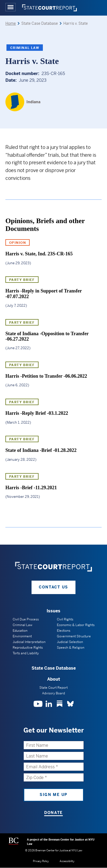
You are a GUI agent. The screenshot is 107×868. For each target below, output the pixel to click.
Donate (53, 813)
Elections (64, 631)
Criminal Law (25, 48)
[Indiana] (23, 102)
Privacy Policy (41, 861)
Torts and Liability (26, 653)
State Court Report (53, 688)
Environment (22, 636)
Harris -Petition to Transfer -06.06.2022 (46, 376)
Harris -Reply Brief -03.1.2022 (37, 413)
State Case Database (54, 668)
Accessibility (67, 861)
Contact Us (53, 587)
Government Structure (74, 636)
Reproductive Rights (28, 648)
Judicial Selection (70, 642)
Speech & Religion (71, 648)
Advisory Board (53, 693)
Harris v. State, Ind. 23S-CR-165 (39, 254)
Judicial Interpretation (29, 642)
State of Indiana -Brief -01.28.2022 (41, 450)
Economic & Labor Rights (76, 625)
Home (11, 23)
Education (20, 631)
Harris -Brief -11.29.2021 (31, 488)
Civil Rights (65, 619)
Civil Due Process (26, 619)
